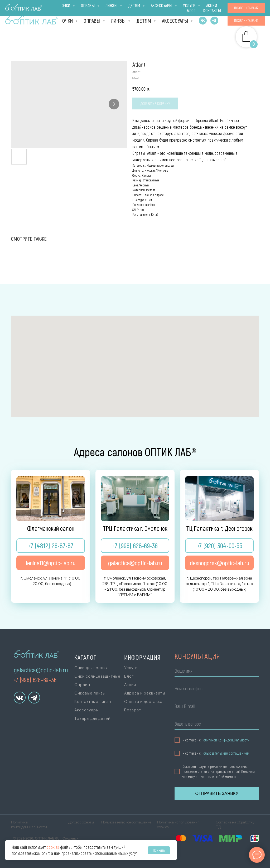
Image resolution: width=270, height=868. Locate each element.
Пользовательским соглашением (225, 753)
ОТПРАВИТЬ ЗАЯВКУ (217, 794)
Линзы (119, 21)
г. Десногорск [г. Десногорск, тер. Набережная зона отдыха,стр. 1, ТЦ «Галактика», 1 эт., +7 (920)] (100, 7)
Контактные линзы (93, 702)
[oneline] (217, 725)
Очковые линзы (90, 693)
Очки (68, 21)
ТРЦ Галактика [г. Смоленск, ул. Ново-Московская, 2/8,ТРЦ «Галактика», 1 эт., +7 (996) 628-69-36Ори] (61, 7)
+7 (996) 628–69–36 (35, 680)
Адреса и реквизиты (145, 693)
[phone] (217, 689)
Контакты (249, 7)
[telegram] (214, 21)
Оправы (93, 21)
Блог (211, 7)
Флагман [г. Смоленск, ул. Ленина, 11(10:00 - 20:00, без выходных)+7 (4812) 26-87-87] (26, 7)
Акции (228, 7)
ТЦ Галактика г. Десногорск (219, 528)
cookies (53, 847)
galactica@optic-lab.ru (41, 670)
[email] (217, 707)
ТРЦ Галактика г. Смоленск (135, 528)
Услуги (194, 7)
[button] (246, 21)
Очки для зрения (91, 668)
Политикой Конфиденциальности (225, 740)
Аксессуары (176, 21)
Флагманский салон (51, 528)
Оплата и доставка (162, 7)
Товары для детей (92, 718)
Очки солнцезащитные (97, 676)
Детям (144, 21)
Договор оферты (81, 822)
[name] (217, 672)
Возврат (133, 710)
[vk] (203, 21)
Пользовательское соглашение (126, 822)
